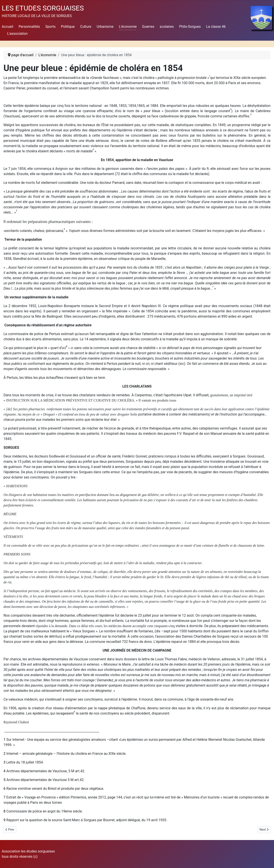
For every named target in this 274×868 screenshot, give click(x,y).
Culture (86, 27)
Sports (50, 27)
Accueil (7, 27)
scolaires (167, 27)
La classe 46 (216, 27)
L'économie (128, 27)
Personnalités (29, 27)
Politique (68, 27)
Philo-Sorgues (190, 27)
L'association (17, 34)
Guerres (148, 27)
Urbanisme (105, 27)
